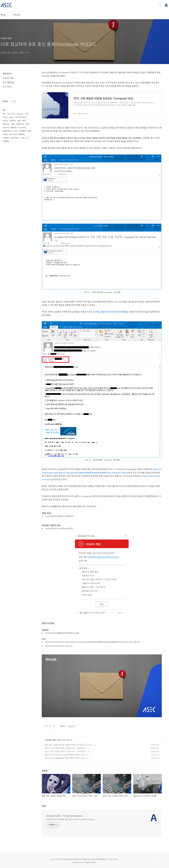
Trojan (5, 117)
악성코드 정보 (50, 740)
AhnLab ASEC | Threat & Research (64, 816)
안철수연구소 (7, 131)
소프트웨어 (15, 138)
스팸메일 (6, 141)
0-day (22, 138)
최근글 (5, 101)
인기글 (13, 101)
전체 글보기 (7, 73)
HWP (29, 131)
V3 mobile (22, 127)
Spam (11, 117)
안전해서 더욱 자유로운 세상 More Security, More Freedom (70, 819)
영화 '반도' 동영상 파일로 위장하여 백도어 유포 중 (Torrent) (68, 745)
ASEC (16, 131)
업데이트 (13, 121)
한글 (13, 124)
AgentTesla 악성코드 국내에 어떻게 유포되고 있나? (65, 755)
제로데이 (14, 127)
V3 (27, 138)
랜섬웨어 (21, 134)
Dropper (20, 114)
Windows (6, 124)
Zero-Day (11, 114)
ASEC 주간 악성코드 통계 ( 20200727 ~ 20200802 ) (65, 748)
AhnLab (17, 15)
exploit (5, 121)
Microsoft (13, 134)
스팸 (26, 114)
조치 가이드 (7, 87)
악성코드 (6, 138)
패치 (24, 121)
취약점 (5, 134)
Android (6, 127)
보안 (19, 121)
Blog (3, 15)
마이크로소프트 (21, 117)
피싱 (27, 124)
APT (4, 114)
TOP (154, 860)
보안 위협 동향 (8, 82)
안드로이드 (20, 124)
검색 (160, 5)
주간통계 (23, 131)
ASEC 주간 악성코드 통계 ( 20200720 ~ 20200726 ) (65, 751)
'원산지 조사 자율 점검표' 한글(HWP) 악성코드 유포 (65, 758)
